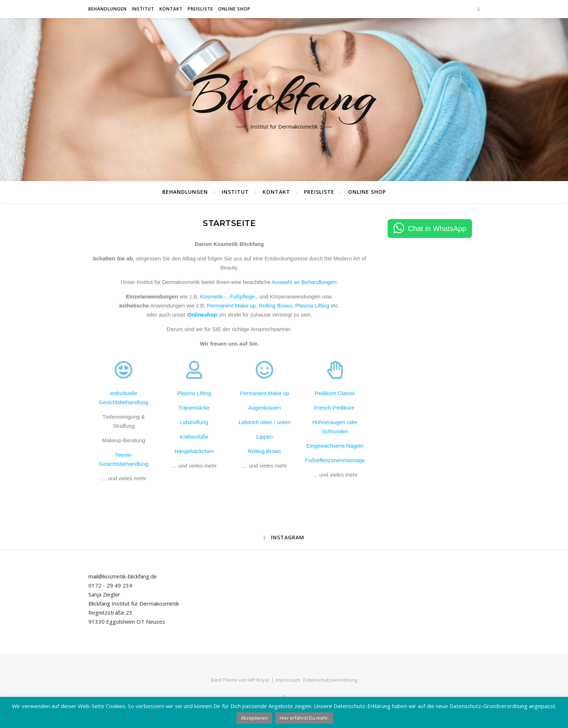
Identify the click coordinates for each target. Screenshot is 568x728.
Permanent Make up (231, 306)
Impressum (288, 680)
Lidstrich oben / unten (265, 422)
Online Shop (234, 9)
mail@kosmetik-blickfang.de (123, 576)
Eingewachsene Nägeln (335, 446)
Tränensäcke (194, 408)
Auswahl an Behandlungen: (305, 282)
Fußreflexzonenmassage (335, 460)
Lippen (265, 437)
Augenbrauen (264, 408)
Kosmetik (211, 296)
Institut (143, 9)
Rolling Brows (276, 306)
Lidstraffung (194, 422)
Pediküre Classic (335, 393)
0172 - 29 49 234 (110, 585)
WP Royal (258, 680)
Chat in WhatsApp (437, 229)
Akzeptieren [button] (254, 718)
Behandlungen (108, 9)
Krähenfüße (194, 437)
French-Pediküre (335, 408)
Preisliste (200, 9)
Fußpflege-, (244, 296)
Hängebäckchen (194, 451)
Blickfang (284, 95)
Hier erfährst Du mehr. (304, 718)
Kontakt (171, 9)
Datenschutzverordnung (330, 680)
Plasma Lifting (312, 306)
